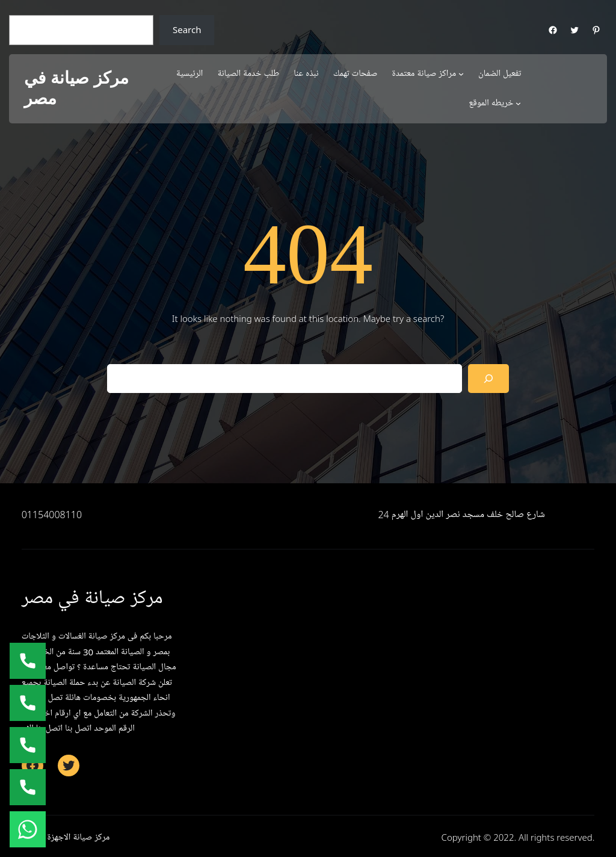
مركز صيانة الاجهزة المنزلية (66, 837)
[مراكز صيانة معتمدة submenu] (461, 74)
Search (187, 29)
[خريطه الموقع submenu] (518, 103)
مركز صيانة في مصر (76, 88)
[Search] (488, 379)
